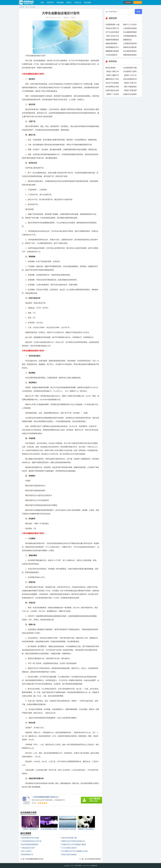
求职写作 (50, 3)
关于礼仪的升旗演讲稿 (112, 33)
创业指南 (87, 3)
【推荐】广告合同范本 (112, 95)
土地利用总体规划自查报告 (130, 29)
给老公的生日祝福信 (69, 855)
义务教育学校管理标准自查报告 (130, 44)
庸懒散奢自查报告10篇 (112, 52)
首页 (42, 3)
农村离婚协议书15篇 (112, 48)
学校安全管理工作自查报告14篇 (112, 29)
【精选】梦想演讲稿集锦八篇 (130, 91)
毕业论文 (78, 3)
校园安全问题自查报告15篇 (130, 48)
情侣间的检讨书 (27, 855)
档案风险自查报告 (130, 55)
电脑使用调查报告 (112, 40)
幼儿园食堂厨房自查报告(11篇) (130, 52)
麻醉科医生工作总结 (112, 80)
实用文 (69, 3)
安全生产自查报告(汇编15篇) (112, 83)
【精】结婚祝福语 (130, 87)
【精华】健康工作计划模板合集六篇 (112, 76)
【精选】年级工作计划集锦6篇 (130, 83)
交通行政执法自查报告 (112, 91)
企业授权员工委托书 (130, 72)
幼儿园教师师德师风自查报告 (130, 33)
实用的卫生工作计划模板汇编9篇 (74, 844)
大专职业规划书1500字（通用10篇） (111, 55)
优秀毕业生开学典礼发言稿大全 (73, 841)
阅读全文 (66, 18)
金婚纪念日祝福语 (130, 94)
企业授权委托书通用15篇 (130, 68)
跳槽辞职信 (127, 40)
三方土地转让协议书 (69, 848)
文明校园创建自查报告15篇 (130, 36)
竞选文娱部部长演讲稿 (130, 80)
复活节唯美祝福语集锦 (30, 844)
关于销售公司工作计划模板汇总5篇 (75, 851)
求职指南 (60, 3)
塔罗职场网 (78, 866)
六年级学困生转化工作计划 (31, 841)
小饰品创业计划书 (28, 848)
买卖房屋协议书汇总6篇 (30, 838)
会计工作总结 (26, 851)
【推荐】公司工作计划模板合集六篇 (130, 76)
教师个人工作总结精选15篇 (130, 25)
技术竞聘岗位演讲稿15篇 (112, 87)
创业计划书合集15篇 (69, 838)
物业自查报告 (111, 68)
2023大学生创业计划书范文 (93, 859)
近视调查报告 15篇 (112, 25)
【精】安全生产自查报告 (112, 36)
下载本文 (73, 18)
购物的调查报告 (111, 43)
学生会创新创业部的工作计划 (34, 859)
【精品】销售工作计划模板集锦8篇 (112, 72)
